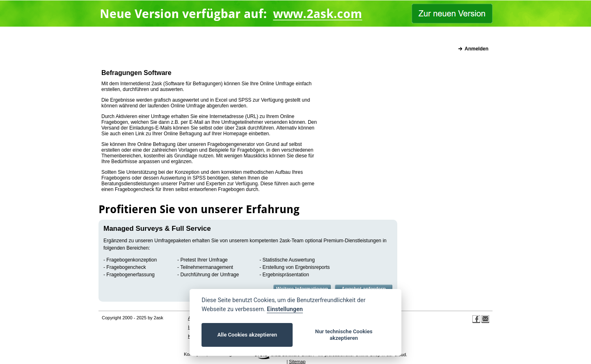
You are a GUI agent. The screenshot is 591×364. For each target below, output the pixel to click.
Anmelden (476, 49)
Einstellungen (285, 309)
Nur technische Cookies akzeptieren (344, 335)
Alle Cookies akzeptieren (247, 335)
